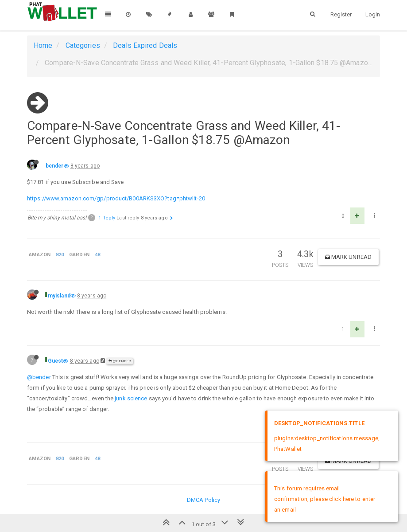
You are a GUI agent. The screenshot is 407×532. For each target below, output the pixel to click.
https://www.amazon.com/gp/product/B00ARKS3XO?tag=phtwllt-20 (116, 198)
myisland (59, 296)
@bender (120, 361)
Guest (56, 361)
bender (55, 166)
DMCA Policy (203, 500)
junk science (131, 398)
